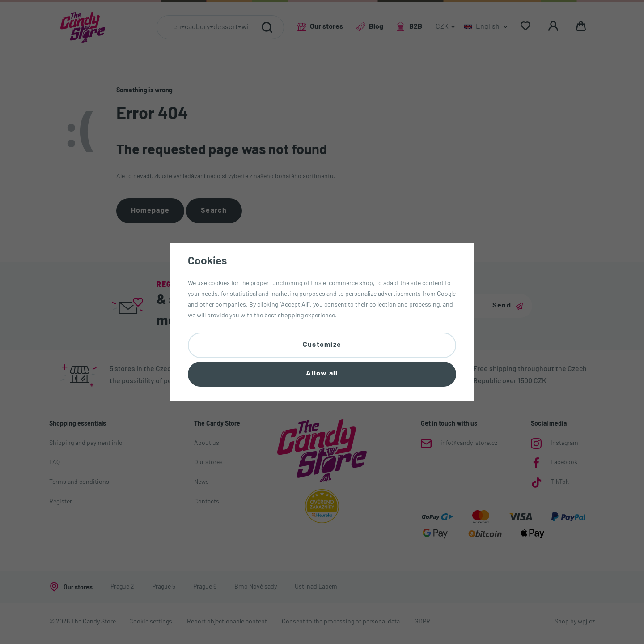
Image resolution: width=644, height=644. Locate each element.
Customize (322, 343)
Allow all (322, 375)
